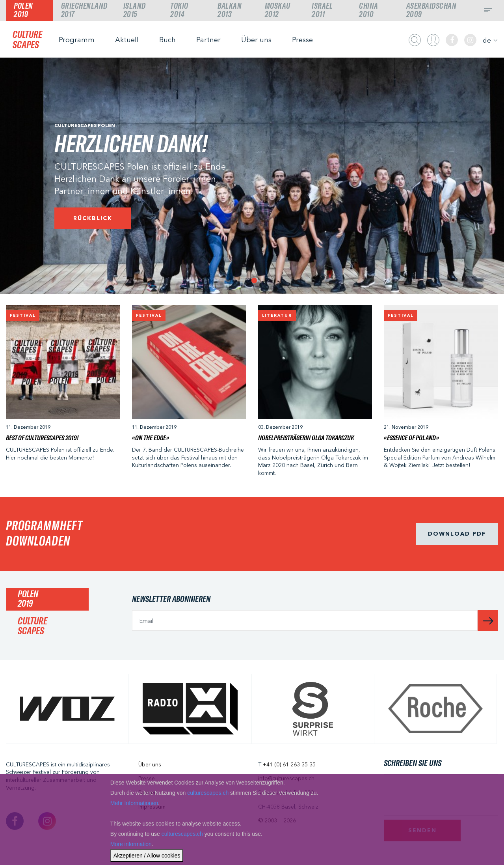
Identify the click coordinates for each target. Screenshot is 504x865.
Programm (77, 40)
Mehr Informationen (134, 803)
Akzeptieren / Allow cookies (147, 856)
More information (131, 844)
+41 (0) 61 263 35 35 (289, 764)
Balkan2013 (230, 10)
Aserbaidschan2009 (431, 10)
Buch (167, 40)
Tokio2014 (179, 10)
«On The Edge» (151, 438)
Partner (208, 40)
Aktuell (127, 40)
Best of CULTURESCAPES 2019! (42, 438)
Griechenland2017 (84, 10)
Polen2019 (23, 10)
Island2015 (135, 10)
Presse (302, 40)
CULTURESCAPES (27, 40)
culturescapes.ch (208, 793)
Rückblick (93, 218)
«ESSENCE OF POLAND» (411, 438)
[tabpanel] (252, 176)
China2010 (369, 10)
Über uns (256, 40)
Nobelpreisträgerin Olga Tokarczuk (306, 438)
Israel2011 (322, 10)
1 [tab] (252, 278)
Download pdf (457, 534)
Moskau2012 (278, 10)
